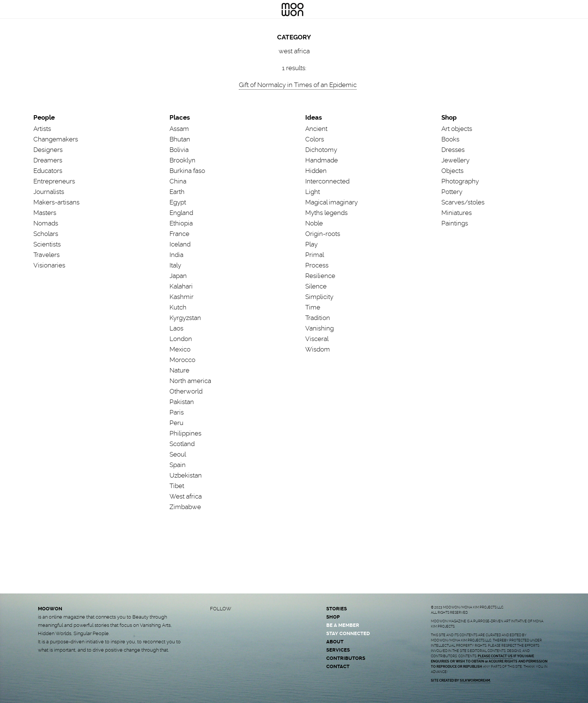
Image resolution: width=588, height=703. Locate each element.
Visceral (317, 339)
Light (313, 192)
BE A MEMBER (343, 625)
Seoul (178, 454)
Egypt (178, 202)
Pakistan (182, 402)
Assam (179, 129)
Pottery (452, 192)
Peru (176, 423)
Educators (48, 171)
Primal (315, 255)
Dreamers (48, 160)
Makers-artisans (56, 202)
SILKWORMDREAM (475, 680)
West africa (186, 496)
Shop (449, 117)
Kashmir (181, 297)
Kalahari (181, 286)
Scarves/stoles (463, 202)
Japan (178, 276)
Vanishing (319, 328)
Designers (48, 150)
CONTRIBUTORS (346, 658)
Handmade (322, 160)
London (181, 339)
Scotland (182, 444)
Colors (315, 139)
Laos (176, 328)
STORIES (337, 609)
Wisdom (318, 349)
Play (311, 244)
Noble (314, 223)
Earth (177, 192)
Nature (179, 370)
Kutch (178, 307)
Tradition (318, 318)
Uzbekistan (186, 475)
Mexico (180, 349)
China (178, 181)
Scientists (47, 244)
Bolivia (179, 150)
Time (313, 307)
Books (450, 139)
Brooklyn (182, 160)
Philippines (185, 433)
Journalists (49, 192)
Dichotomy (321, 150)
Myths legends (326, 213)
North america (190, 381)
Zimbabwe (185, 507)
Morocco (182, 360)
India (176, 255)
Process (317, 265)
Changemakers (56, 139)
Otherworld (186, 391)
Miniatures (457, 213)
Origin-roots (323, 234)
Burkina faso (187, 171)
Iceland (180, 244)
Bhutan (180, 139)
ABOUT (335, 642)
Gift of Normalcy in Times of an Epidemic (298, 85)
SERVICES (338, 650)
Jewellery (455, 160)
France (179, 234)
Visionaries (49, 265)
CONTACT (338, 666)
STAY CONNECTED (348, 633)
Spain (178, 465)
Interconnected (327, 181)
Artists (42, 129)
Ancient (316, 129)
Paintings (455, 223)
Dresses (453, 150)
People (44, 117)
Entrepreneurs (54, 181)
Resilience (320, 276)
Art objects (457, 129)
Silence (316, 286)
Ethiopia (181, 223)
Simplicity (319, 297)
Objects (452, 171)
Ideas (313, 117)
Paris (177, 412)
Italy (175, 265)
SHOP (333, 617)
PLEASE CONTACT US (495, 656)
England (181, 213)
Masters (45, 213)
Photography (460, 181)
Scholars (46, 234)
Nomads (46, 223)
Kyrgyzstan (185, 318)
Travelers (46, 255)
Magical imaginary (331, 202)
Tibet (177, 486)
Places (180, 117)
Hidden (316, 171)
